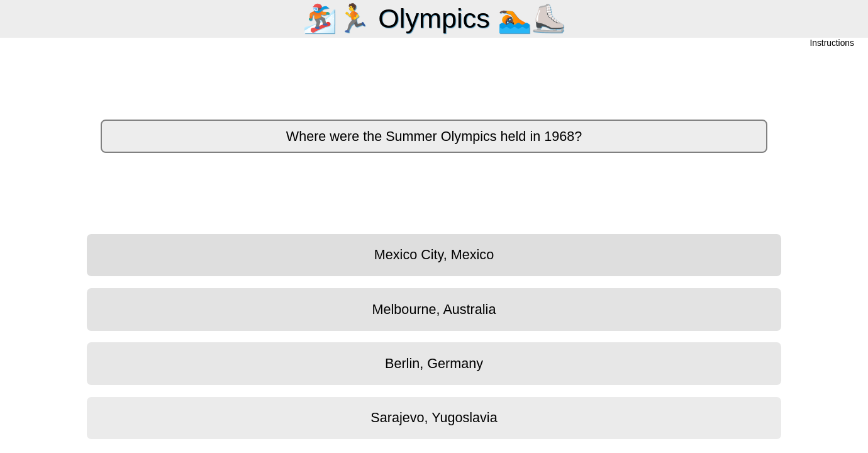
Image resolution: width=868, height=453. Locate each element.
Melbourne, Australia (434, 309)
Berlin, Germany (434, 363)
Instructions (832, 44)
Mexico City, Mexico (434, 254)
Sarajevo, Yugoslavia (434, 417)
